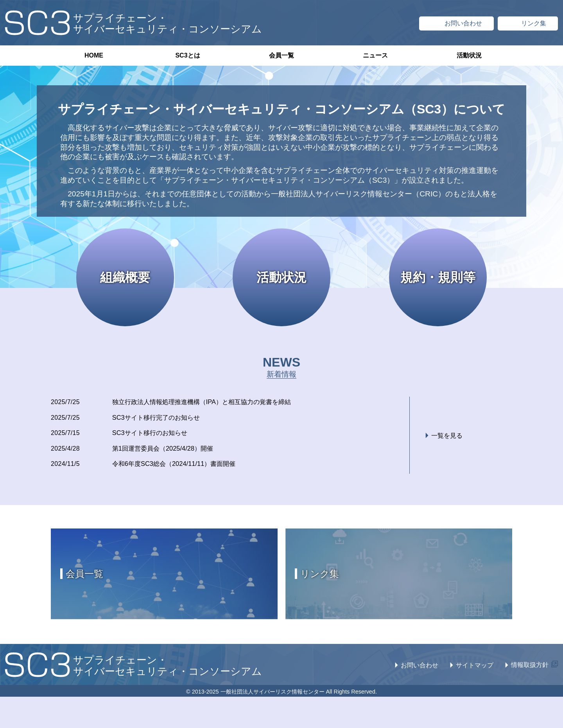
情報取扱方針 (530, 668)
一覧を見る (447, 437)
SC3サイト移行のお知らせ (156, 434)
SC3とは (187, 55)
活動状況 (469, 55)
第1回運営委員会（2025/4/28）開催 (170, 450)
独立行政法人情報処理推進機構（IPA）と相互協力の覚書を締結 (215, 402)
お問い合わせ (420, 668)
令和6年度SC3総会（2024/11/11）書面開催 (183, 466)
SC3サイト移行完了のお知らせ (163, 418)
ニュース (375, 55)
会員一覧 (281, 55)
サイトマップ (475, 668)
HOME (94, 55)
